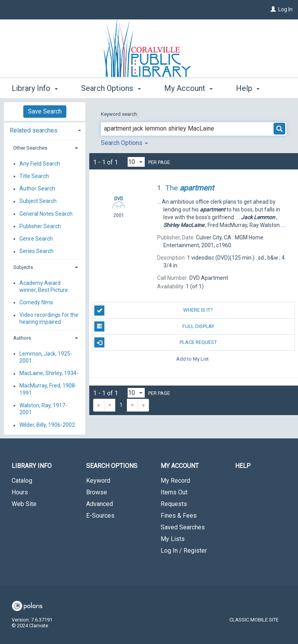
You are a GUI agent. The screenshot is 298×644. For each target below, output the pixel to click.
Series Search (36, 251)
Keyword (98, 481)
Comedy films (36, 302)
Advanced (100, 504)
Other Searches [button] (30, 148)
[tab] (45, 130)
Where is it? (154, 311)
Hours (20, 492)
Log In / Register (184, 551)
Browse (97, 492)
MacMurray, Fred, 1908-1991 (48, 389)
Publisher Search (40, 226)
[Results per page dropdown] (136, 162)
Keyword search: (120, 114)
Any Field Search (40, 164)
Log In (285, 9)
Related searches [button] (34, 130)
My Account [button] (188, 87)
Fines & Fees (179, 516)
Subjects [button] (23, 267)
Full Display (154, 326)
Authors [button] (22, 338)
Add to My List (192, 359)
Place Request (155, 342)
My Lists (173, 539)
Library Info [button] (35, 87)
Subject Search (38, 201)
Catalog (22, 481)
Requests (174, 504)
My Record (175, 481)
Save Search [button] (45, 111)
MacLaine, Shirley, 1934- (49, 373)
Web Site (24, 504)
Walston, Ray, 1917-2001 (43, 409)
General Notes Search (46, 214)
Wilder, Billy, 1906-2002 (47, 425)
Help (243, 466)
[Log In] (273, 9)
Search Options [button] (111, 87)
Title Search (34, 176)
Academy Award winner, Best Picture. (44, 286)
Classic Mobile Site (254, 620)
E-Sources (100, 516)
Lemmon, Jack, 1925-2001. (46, 357)
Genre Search (36, 239)
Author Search (37, 189)
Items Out (174, 492)
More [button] (251, 88)
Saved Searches (183, 527)
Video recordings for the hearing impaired (49, 319)
